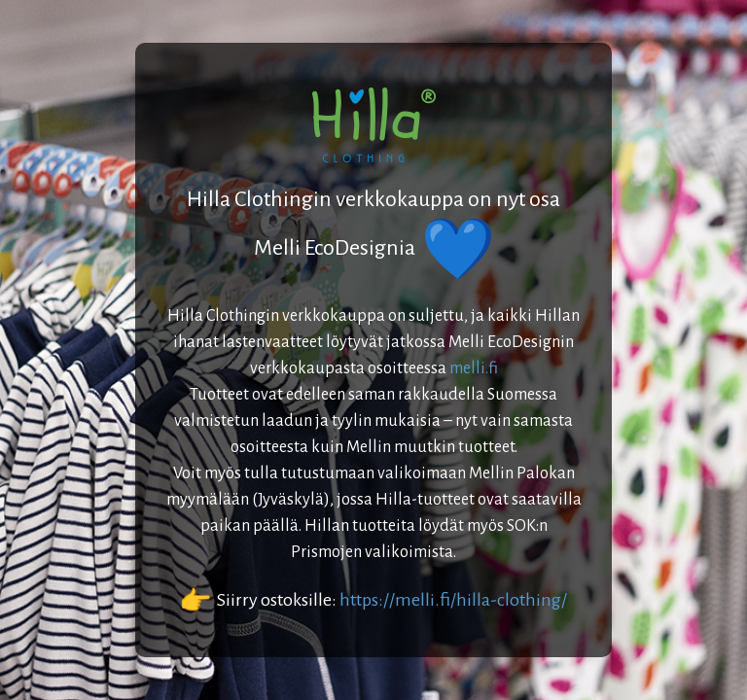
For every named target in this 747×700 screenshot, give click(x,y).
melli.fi (474, 368)
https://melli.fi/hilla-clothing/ (453, 600)
